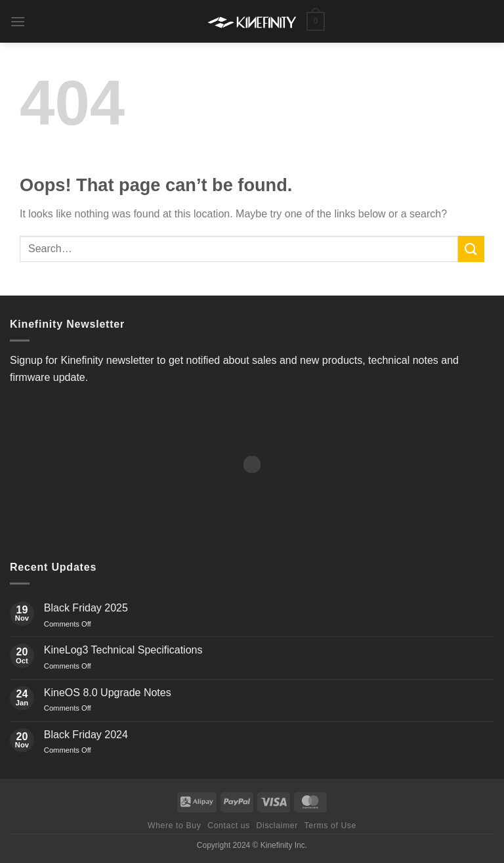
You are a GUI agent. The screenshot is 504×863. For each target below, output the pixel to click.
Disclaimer (277, 826)
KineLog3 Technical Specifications (123, 650)
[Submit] (471, 249)
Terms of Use (330, 826)
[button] (18, 21)
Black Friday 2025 (86, 608)
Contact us (229, 826)
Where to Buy (174, 826)
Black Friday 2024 (86, 735)
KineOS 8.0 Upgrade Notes (108, 693)
